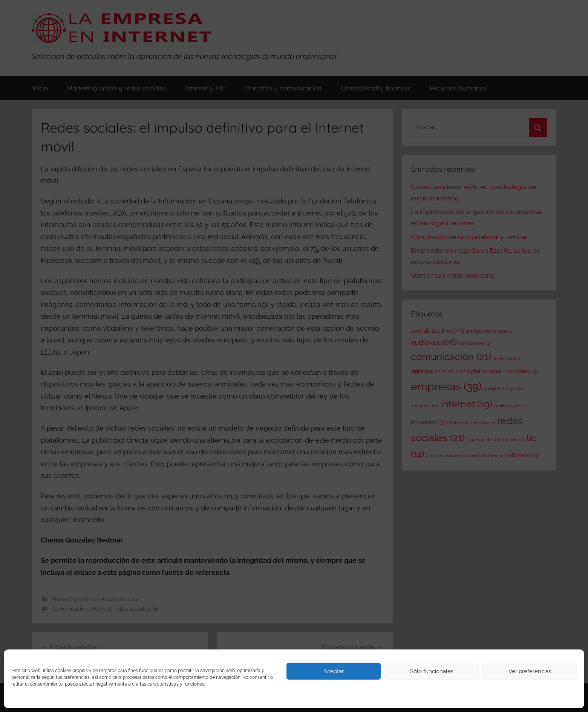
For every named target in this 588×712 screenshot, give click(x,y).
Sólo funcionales (432, 671)
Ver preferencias (530, 671)
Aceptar (334, 671)
